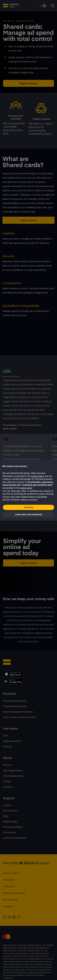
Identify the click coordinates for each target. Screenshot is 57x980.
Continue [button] (28, 507)
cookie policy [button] (26, 488)
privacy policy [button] (38, 476)
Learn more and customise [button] (28, 514)
